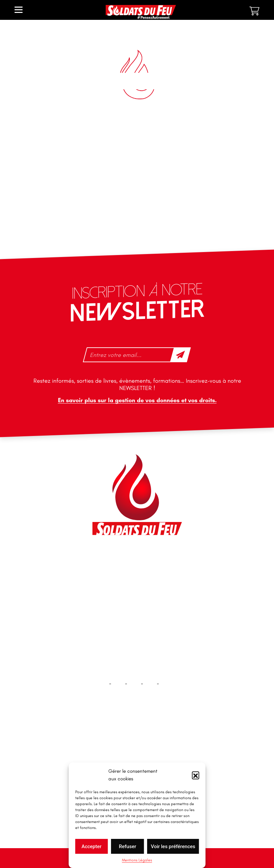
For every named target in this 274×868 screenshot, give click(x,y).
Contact (137, 762)
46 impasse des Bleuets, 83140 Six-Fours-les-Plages (137, 559)
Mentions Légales (137, 860)
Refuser (128, 846)
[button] (195, 775)
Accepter (91, 846)
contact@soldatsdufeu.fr (128, 574)
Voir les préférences (173, 846)
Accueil (137, 740)
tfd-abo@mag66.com (124, 613)
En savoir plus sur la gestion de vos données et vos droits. (137, 400)
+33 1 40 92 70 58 (120, 601)
